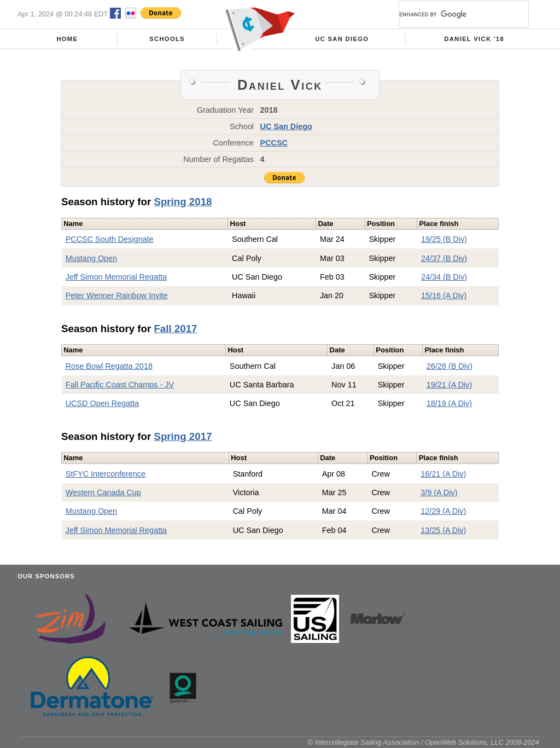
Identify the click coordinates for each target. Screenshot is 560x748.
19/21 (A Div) (449, 385)
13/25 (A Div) (443, 530)
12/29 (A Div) (443, 511)
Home (67, 39)
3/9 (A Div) (439, 492)
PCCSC (274, 143)
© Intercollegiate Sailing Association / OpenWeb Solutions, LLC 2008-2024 (424, 742)
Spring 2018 (183, 202)
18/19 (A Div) (449, 403)
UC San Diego (342, 39)
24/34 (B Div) (444, 277)
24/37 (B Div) (444, 258)
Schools (167, 39)
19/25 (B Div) (444, 239)
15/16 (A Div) (444, 295)
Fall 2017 (175, 329)
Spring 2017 (183, 436)
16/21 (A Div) (443, 474)
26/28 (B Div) (450, 366)
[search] (451, 14)
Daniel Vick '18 (474, 39)
